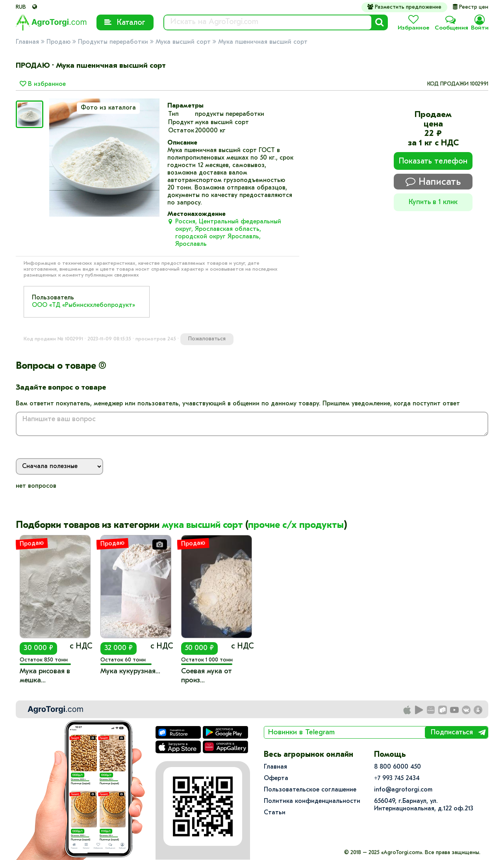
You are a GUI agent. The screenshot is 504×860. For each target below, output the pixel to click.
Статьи (275, 813)
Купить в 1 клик (433, 202)
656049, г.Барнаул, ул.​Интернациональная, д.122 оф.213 (424, 805)
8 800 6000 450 (397, 767)
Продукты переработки (113, 42)
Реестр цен (471, 7)
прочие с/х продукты (296, 526)
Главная (27, 42)
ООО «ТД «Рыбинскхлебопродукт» (83, 305)
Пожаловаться (207, 339)
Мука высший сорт (183, 42)
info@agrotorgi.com (403, 790)
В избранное (43, 84)
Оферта (276, 778)
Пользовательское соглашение (310, 790)
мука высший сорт (202, 526)
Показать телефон (433, 162)
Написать (433, 182)
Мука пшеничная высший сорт (263, 42)
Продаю (58, 42)
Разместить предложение (404, 7)
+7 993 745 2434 (397, 778)
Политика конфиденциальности (312, 801)
